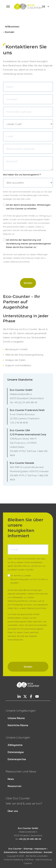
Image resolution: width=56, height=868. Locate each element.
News (11, 779)
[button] (8, 7)
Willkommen (12, 27)
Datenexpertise (17, 759)
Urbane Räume (16, 718)
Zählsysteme (15, 745)
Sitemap (28, 849)
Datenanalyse (16, 752)
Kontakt (48, 852)
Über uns (13, 811)
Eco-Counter (15, 849)
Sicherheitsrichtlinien (31, 852)
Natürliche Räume (18, 725)
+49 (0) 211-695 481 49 (30, 839)
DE (46, 7)
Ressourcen (14, 786)
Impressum (40, 849)
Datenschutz (11, 852)
